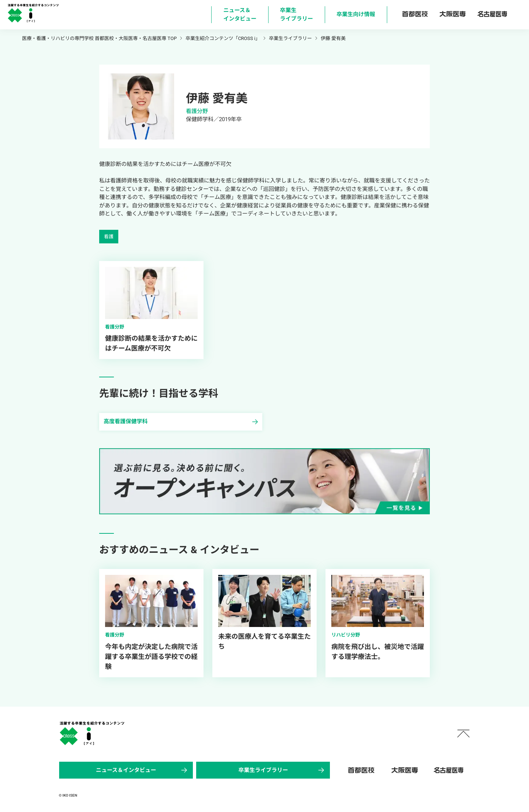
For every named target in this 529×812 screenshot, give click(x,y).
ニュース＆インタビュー (142, 770)
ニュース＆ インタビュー (240, 14)
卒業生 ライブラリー (296, 14)
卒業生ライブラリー (282, 770)
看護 (109, 237)
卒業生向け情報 (356, 14)
